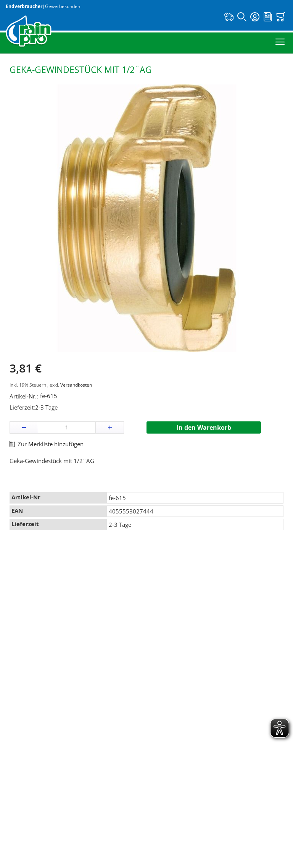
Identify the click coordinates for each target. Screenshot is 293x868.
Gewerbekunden (63, 6)
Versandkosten (76, 385)
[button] (24, 428)
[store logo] (29, 32)
